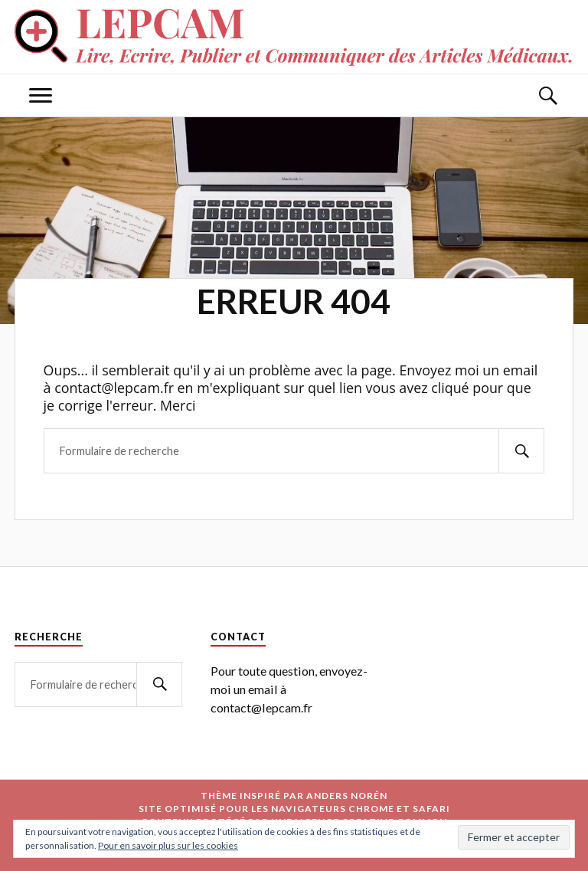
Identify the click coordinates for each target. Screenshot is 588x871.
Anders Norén (347, 796)
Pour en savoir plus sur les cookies (168, 845)
